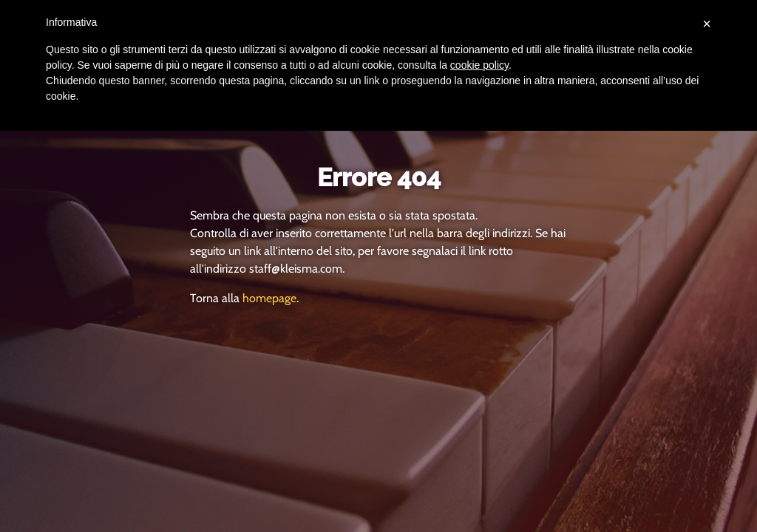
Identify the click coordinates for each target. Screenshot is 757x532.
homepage (269, 298)
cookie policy (479, 65)
